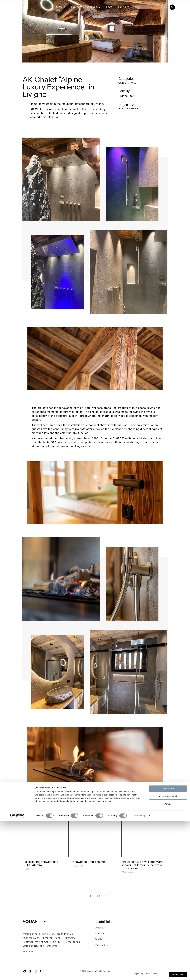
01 (85, 896)
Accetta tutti (168, 948)
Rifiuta (168, 963)
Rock (27, 869)
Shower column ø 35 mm (89, 862)
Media (99, 939)
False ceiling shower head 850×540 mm (41, 863)
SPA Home (127, 872)
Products (100, 928)
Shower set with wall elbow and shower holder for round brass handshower (142, 865)
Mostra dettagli (139, 975)
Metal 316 (78, 866)
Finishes (100, 933)
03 (99, 896)
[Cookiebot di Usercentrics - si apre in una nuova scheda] (17, 975)
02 (92, 896)
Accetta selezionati (168, 955)
